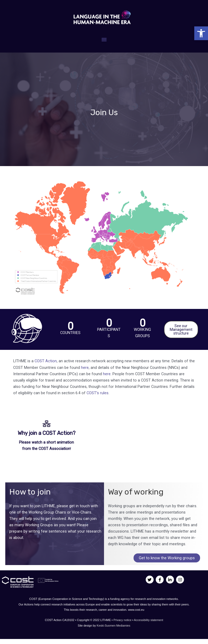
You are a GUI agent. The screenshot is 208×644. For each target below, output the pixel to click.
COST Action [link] (46, 361)
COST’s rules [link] (98, 393)
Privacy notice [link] (123, 620)
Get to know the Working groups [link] (167, 558)
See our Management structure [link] (181, 330)
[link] (201, 33)
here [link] (85, 368)
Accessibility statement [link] (148, 620)
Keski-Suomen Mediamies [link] (113, 626)
